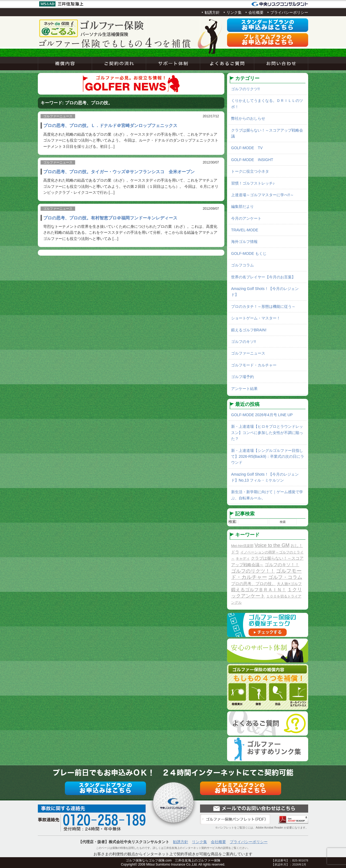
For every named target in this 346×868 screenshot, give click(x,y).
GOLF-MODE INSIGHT (252, 160)
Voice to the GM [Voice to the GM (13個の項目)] (272, 545)
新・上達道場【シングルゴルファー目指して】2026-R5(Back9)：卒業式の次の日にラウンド (268, 457)
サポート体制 (173, 64)
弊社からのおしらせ (248, 118)
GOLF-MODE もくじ (249, 253)
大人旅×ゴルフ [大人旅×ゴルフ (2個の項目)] (289, 584)
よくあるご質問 (227, 64)
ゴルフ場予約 (242, 377)
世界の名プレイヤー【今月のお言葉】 (263, 277)
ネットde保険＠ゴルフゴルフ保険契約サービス (92, 28)
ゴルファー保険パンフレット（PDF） (235, 819)
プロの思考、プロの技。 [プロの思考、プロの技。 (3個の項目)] (253, 584)
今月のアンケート (246, 218)
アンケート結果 (244, 389)
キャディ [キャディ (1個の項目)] (243, 558)
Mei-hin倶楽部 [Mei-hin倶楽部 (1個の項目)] (242, 546)
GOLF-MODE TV (247, 148)
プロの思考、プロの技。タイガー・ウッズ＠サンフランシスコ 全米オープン (119, 172)
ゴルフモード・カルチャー (254, 365)
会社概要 (256, 12)
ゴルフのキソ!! (244, 342)
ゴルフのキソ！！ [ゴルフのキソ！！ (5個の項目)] (282, 565)
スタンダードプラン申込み (268, 25)
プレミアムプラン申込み (268, 40)
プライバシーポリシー (289, 12)
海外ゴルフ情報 (244, 242)
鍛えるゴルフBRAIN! (249, 330)
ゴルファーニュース (248, 353)
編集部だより (242, 206)
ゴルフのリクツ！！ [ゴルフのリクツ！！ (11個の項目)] (253, 571)
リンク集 (234, 12)
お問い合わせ (281, 64)
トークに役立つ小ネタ (250, 171)
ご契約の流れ (119, 64)
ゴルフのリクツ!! (245, 89)
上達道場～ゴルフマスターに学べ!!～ (262, 195)
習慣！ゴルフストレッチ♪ (253, 183)
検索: (233, 522)
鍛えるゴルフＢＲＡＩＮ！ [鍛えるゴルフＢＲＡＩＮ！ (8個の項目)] (259, 590)
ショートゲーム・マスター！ (256, 318)
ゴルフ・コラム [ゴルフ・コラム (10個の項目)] (285, 577)
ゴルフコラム (242, 265)
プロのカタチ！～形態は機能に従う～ (263, 306)
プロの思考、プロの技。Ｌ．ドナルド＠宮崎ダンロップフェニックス (110, 125)
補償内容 (65, 64)
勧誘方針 (212, 12)
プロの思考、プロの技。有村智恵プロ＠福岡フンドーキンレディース (110, 218)
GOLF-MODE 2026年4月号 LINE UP (262, 415)
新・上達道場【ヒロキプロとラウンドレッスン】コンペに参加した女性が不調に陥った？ (267, 433)
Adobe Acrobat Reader (293, 819)
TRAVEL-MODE (245, 230)
